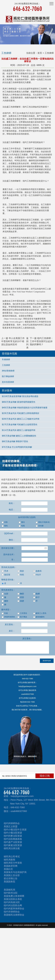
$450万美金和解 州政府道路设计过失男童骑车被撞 (25, 408)
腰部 (5, 601)
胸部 (21, 594)
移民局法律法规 (12, 848)
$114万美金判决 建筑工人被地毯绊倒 (19, 430)
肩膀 (21, 601)
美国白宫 (8, 869)
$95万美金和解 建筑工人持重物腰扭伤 (19, 436)
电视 (22, 526)
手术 (5, 571)
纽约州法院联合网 (13, 905)
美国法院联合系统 (13, 899)
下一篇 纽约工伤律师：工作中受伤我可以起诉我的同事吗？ (41, 341)
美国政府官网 (11, 866)
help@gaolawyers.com (22, 796)
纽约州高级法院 (12, 902)
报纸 (5, 526)
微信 (22, 522)
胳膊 (37, 594)
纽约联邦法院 (11, 893)
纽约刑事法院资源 (13, 836)
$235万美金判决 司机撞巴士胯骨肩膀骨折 (21, 413)
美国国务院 (9, 882)
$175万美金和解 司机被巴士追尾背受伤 (20, 425)
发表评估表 (47, 661)
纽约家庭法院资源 (13, 845)
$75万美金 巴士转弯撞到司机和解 (17, 447)
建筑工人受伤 (40, 613)
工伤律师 (6, 365)
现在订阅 (45, 776)
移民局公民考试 (12, 857)
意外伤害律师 (8, 382)
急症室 (6, 575)
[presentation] (19, 663)
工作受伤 (22, 613)
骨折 (21, 571)
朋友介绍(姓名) (43, 522)
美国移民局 (9, 890)
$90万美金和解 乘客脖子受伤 (15, 441)
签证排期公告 (11, 878)
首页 (40, 53)
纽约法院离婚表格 (13, 839)
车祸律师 (6, 359)
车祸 (5, 613)
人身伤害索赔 (40, 483)
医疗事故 (22, 617)
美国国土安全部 (12, 875)
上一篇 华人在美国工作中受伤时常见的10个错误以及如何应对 (13, 341)
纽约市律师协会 (12, 912)
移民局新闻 (9, 860)
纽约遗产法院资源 (13, 842)
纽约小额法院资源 (13, 833)
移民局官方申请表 (13, 863)
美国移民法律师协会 (14, 915)
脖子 (37, 597)
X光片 (37, 575)
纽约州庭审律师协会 (14, 909)
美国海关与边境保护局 (15, 872)
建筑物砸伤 (39, 617)
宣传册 (40, 526)
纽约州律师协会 (12, 823)
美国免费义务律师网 (14, 896)
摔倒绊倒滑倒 (8, 617)
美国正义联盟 (11, 826)
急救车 (38, 571)
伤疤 (21, 575)
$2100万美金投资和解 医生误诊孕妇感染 (20, 396)
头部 (5, 594)
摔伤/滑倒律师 (8, 371)
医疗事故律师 (8, 376)
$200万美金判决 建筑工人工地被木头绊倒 (21, 419)
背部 (21, 597)
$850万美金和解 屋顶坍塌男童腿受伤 (19, 402)
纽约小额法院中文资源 (15, 830)
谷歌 (5, 522)
